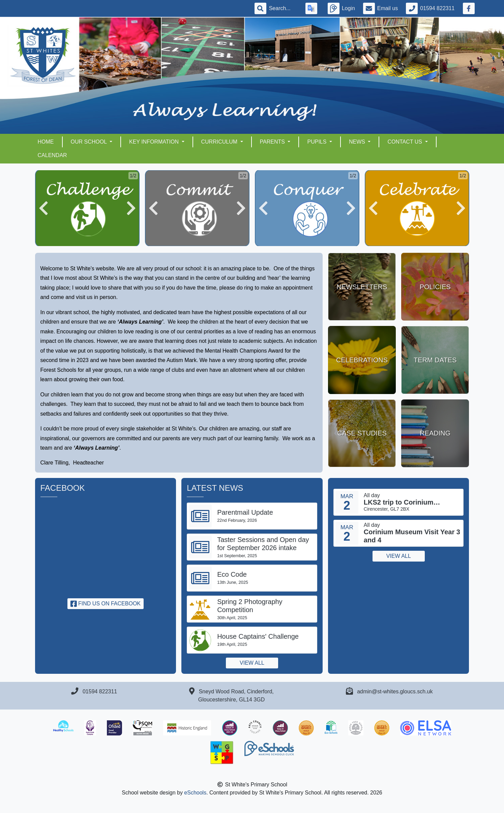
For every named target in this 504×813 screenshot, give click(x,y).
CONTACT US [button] (405, 142)
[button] (43, 208)
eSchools (195, 793)
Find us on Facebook (106, 604)
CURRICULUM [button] (220, 142)
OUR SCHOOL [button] (90, 142)
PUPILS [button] (317, 142)
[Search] (283, 8)
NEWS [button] (358, 142)
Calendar (52, 155)
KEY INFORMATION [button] (155, 142)
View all (252, 663)
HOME (46, 142)
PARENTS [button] (273, 142)
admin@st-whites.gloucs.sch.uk (395, 691)
